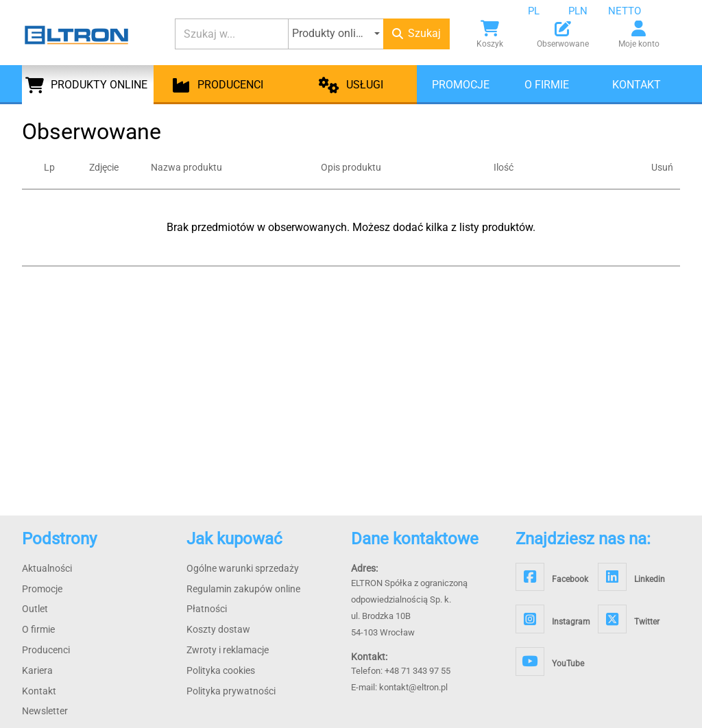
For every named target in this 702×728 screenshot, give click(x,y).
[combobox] (544, 11)
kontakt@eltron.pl (413, 687)
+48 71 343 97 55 (417, 671)
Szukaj (416, 33)
